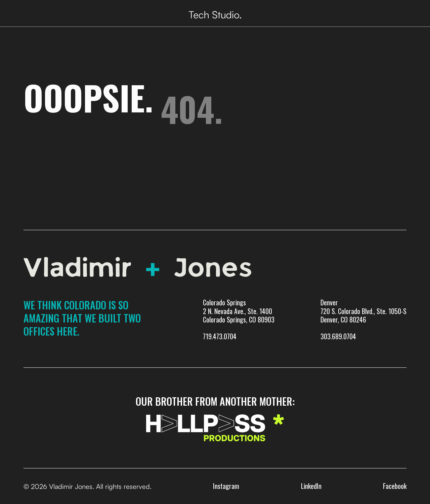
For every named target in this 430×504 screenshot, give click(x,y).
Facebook (395, 486)
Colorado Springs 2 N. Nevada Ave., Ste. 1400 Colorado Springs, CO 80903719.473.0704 (239, 319)
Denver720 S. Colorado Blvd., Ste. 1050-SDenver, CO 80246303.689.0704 (363, 319)
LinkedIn (311, 486)
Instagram (226, 486)
